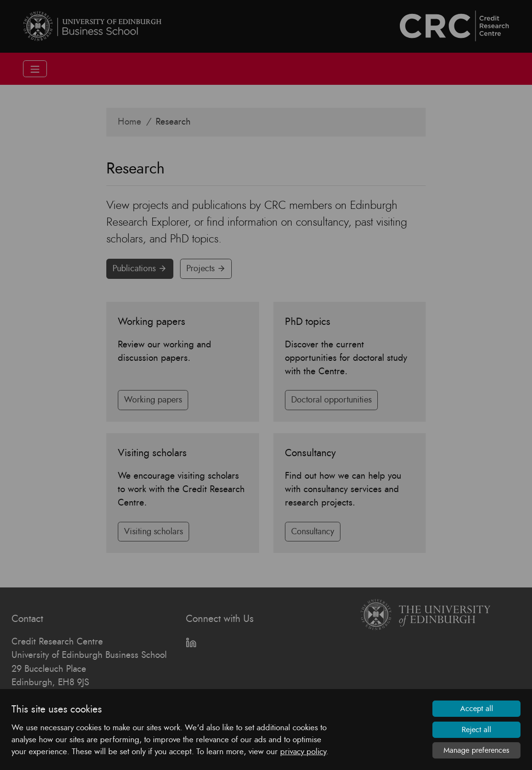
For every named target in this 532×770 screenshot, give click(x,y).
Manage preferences (476, 750)
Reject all (476, 730)
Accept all (477, 709)
